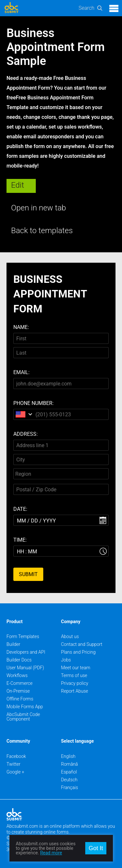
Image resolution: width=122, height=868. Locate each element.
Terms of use (74, 675)
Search (86, 8)
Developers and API (26, 652)
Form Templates (23, 636)
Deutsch (69, 780)
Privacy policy (75, 683)
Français (70, 787)
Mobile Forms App (25, 707)
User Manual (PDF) (25, 668)
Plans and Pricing (78, 652)
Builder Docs (19, 660)
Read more (51, 853)
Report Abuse (75, 691)
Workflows (17, 675)
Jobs (66, 660)
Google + (15, 772)
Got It (96, 848)
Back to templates (42, 231)
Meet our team (76, 668)
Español (69, 772)
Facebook (16, 756)
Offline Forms (20, 699)
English (68, 756)
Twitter (14, 764)
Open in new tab (39, 208)
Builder (13, 644)
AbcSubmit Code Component (23, 717)
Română (70, 764)
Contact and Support (82, 644)
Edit (18, 185)
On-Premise (18, 691)
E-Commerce (20, 683)
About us (70, 636)
